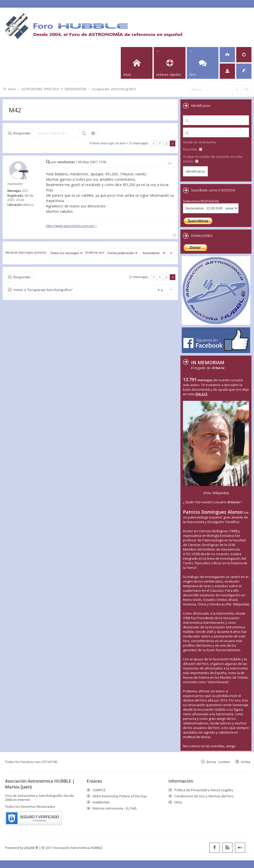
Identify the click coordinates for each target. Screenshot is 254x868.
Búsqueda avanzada (93, 133)
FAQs (178, 802)
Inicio (12, 89)
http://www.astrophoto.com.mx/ (70, 226)
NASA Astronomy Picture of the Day (120, 796)
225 (25, 191)
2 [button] (166, 143)
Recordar (193, 149)
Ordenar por (112, 252)
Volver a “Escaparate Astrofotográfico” (43, 290)
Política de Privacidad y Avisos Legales (204, 790)
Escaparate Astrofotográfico (114, 89)
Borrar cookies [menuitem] (218, 762)
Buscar (84, 133)
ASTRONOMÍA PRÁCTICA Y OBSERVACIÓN (54, 89)
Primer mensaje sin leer (108, 143)
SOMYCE (99, 790)
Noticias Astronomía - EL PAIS (115, 808)
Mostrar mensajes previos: (45, 252)
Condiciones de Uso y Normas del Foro (204, 796)
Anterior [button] (153, 143)
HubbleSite (101, 802)
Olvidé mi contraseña (199, 142)
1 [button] (160, 143)
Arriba (245, 762)
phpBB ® (31, 848)
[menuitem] (227, 55)
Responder (22, 133)
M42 (15, 110)
